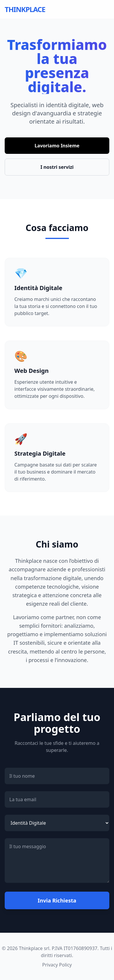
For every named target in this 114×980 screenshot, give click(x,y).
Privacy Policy (57, 965)
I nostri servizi (57, 167)
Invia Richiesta (57, 900)
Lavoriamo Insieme (57, 146)
